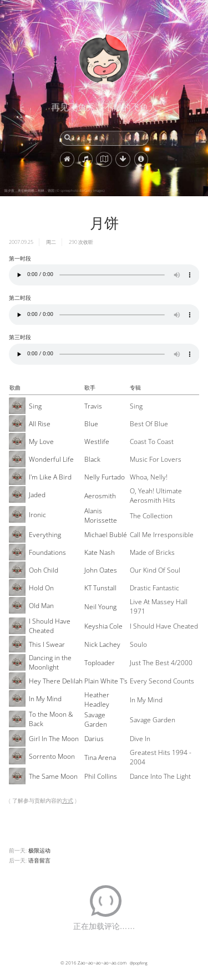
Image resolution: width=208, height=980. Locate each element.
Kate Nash (100, 552)
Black (92, 459)
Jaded (37, 495)
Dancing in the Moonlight (50, 662)
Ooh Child (44, 570)
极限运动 (39, 850)
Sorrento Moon (52, 756)
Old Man (41, 606)
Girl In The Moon (54, 739)
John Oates (101, 570)
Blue (91, 424)
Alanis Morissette (101, 515)
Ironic (37, 515)
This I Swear (47, 644)
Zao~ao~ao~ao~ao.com (102, 963)
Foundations (47, 552)
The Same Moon (53, 776)
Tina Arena (100, 757)
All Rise (40, 424)
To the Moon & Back (51, 719)
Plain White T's (106, 681)
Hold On (41, 588)
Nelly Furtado (105, 477)
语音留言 (39, 860)
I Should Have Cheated (50, 626)
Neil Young (100, 607)
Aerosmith (100, 496)
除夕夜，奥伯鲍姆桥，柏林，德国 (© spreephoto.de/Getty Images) (55, 191)
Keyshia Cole (103, 626)
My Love (41, 441)
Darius (94, 739)
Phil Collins (101, 776)
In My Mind (45, 699)
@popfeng (139, 963)
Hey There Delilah (56, 681)
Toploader (100, 663)
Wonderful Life (51, 459)
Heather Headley (97, 700)
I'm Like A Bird (50, 477)
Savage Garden (96, 719)
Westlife (97, 441)
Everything (45, 535)
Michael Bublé (106, 535)
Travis (93, 406)
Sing (35, 406)
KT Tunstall (100, 588)
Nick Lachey (102, 644)
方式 (68, 800)
